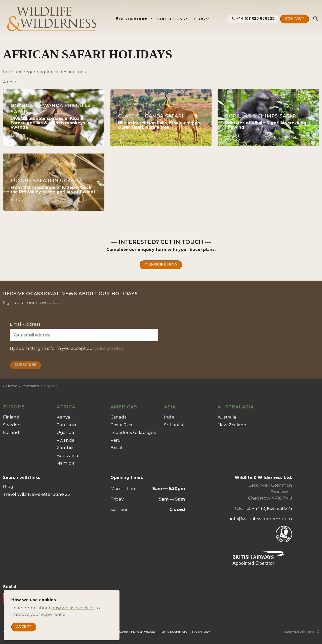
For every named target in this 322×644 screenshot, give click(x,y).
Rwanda (65, 440)
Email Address (25, 324)
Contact (295, 19)
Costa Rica (122, 425)
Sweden (12, 425)
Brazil (116, 448)
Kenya (63, 417)
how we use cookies (73, 608)
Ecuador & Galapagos (133, 432)
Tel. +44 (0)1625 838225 (268, 508)
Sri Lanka (174, 425)
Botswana (67, 456)
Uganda (65, 432)
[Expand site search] (315, 19)
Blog (199, 19)
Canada (119, 417)
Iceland (11, 432)
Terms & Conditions (174, 632)
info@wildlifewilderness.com (261, 519)
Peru (116, 440)
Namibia (66, 463)
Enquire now (161, 265)
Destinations (132, 19)
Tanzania (66, 425)
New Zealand (232, 425)
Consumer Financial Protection (136, 632)
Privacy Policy (200, 632)
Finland (11, 417)
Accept (24, 627)
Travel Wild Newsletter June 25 (36, 494)
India (169, 417)
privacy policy (109, 348)
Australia (227, 417)
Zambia (65, 448)
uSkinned (309, 632)
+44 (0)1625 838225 (253, 19)
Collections (171, 19)
